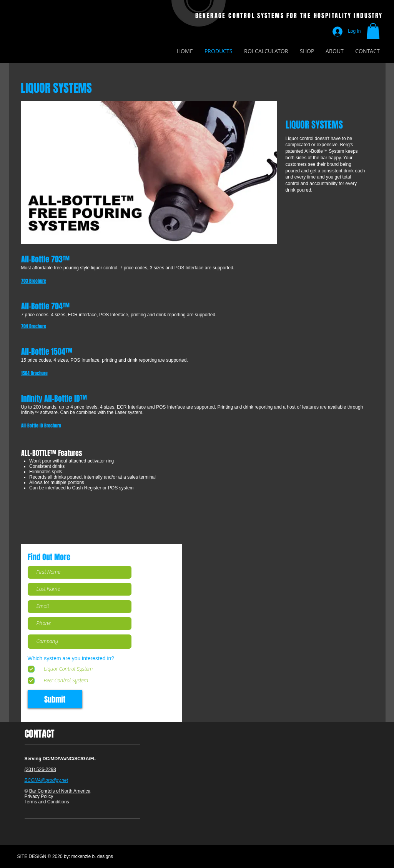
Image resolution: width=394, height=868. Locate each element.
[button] (373, 31)
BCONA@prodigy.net (46, 780)
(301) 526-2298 (40, 770)
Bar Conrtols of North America (60, 791)
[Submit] (55, 699)
